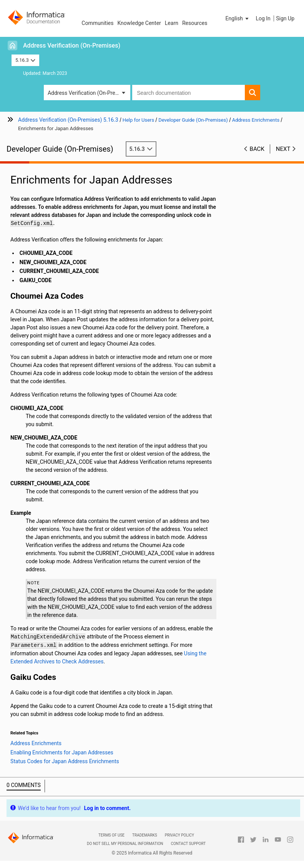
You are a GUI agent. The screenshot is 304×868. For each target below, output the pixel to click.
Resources (195, 23)
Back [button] (257, 149)
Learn (172, 23)
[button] (238, 18)
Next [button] (283, 149)
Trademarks (145, 835)
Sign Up (285, 18)
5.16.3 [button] (25, 60)
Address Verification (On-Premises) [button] (89, 93)
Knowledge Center (139, 23)
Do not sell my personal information (125, 844)
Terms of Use (111, 835)
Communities (97, 23)
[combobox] (189, 93)
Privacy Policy (179, 835)
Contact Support (188, 844)
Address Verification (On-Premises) (72, 45)
